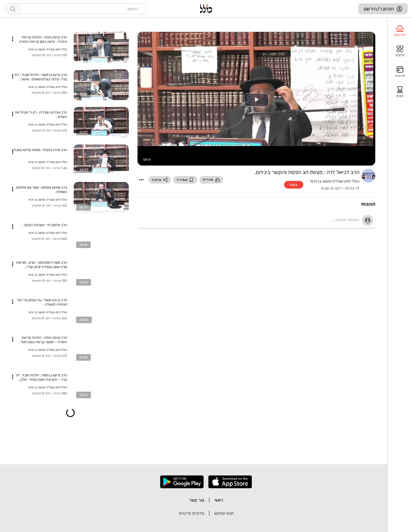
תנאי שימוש (224, 513)
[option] (400, 31)
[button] (141, 180)
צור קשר (197, 500)
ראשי (219, 500)
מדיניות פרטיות (191, 513)
